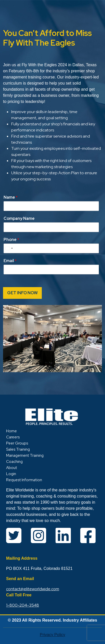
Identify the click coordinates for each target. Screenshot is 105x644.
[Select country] (9, 248)
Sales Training (18, 449)
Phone (11, 240)
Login (11, 474)
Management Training (25, 455)
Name (11, 197)
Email (10, 261)
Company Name (19, 219)
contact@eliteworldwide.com (33, 589)
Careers (13, 437)
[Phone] (51, 248)
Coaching (14, 462)
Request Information (24, 480)
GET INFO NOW (22, 293)
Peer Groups (17, 443)
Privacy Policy (52, 635)
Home (11, 431)
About (12, 468)
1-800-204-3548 (23, 605)
